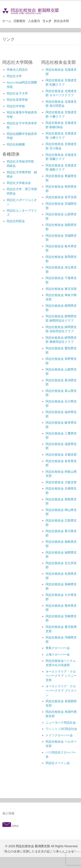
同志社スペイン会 (58, 763)
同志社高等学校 (17, 100)
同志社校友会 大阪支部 (61, 482)
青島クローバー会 (58, 648)
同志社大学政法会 (19, 183)
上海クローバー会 (58, 654)
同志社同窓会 (16, 221)
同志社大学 (14, 76)
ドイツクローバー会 (59, 735)
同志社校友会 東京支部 (61, 289)
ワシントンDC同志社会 (61, 729)
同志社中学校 (16, 106)
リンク (47, 21)
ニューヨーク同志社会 (61, 723)
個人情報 (8, 813)
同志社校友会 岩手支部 (61, 197)
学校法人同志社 (17, 70)
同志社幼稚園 (16, 144)
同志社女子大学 (17, 93)
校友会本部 (61, 21)
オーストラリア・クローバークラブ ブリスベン (61, 690)
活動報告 (19, 21)
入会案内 (34, 21)
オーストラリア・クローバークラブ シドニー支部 (61, 676)
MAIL (15, 826)
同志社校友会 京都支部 (61, 455)
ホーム (7, 21)
